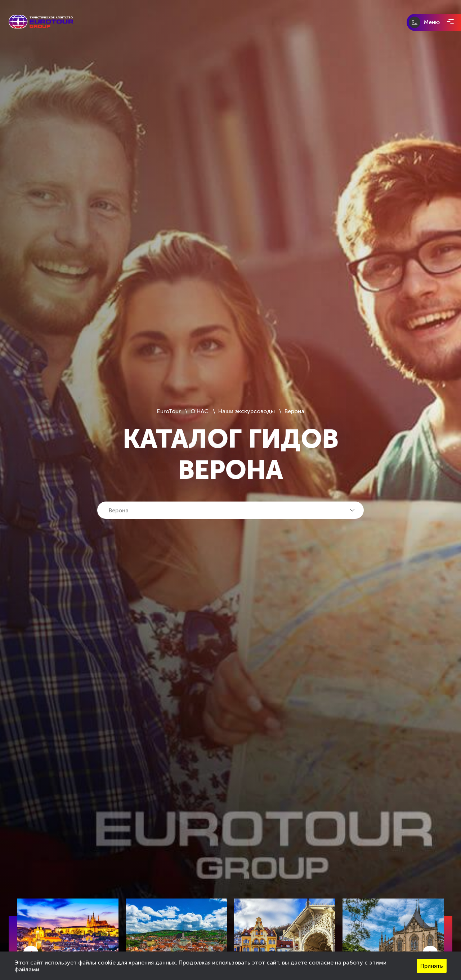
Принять (432, 966)
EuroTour (170, 411)
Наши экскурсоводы (247, 411)
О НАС (200, 411)
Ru (415, 22)
